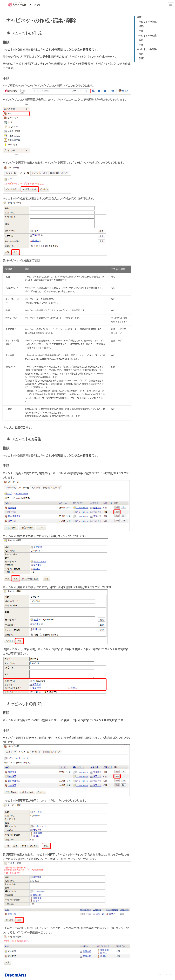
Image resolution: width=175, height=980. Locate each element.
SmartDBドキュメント (22, 5)
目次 (139, 17)
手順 (141, 31)
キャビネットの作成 (147, 22)
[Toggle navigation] (171, 5)
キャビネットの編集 (147, 36)
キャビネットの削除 (147, 49)
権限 (141, 26)
